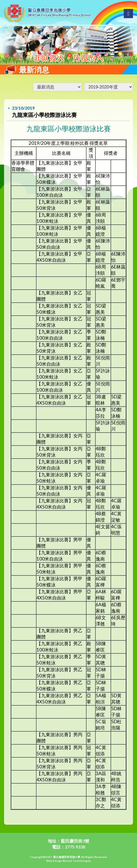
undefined (109, 87)
